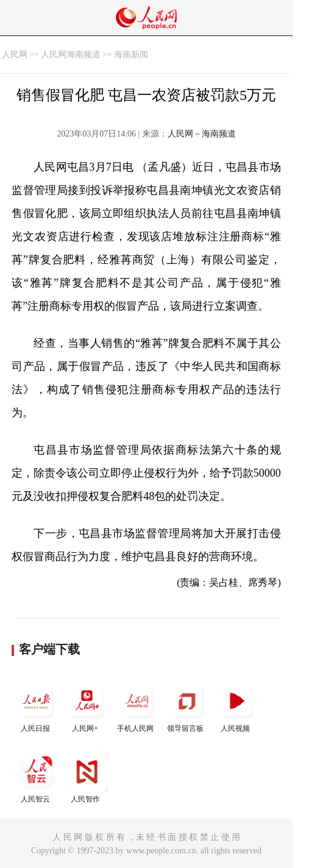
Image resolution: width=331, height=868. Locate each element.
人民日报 (37, 706)
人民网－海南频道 (202, 134)
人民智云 (37, 777)
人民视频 (237, 706)
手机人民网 (137, 706)
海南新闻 (131, 55)
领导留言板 (187, 706)
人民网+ (87, 706)
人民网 (15, 55)
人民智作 (87, 777)
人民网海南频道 (71, 55)
